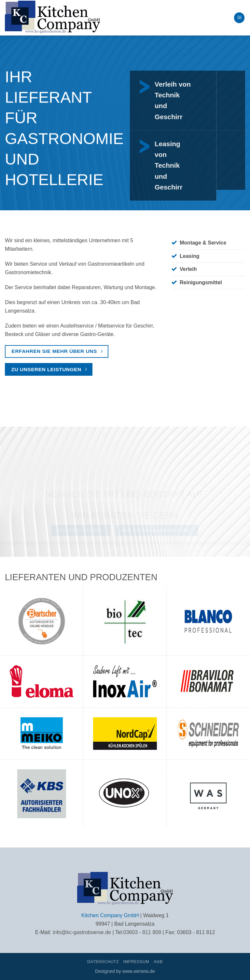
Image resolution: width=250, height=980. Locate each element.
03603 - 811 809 (142, 932)
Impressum (136, 962)
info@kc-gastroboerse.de (82, 932)
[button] (239, 18)
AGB (158, 962)
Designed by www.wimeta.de (125, 971)
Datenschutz (103, 962)
